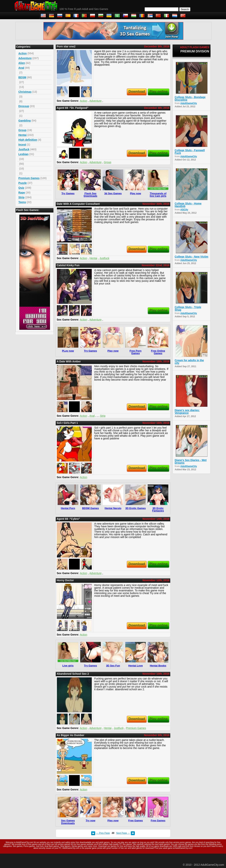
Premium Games (29, 178)
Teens (22, 202)
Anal (21, 68)
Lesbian (23, 154)
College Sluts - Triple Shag (188, 308)
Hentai (23, 135)
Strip (21, 197)
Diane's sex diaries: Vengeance (187, 412)
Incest (22, 145)
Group (22, 130)
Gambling (25, 121)
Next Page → (123, 833)
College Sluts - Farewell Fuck (190, 152)
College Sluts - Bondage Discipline (190, 98)
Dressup (24, 106)
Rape (22, 193)
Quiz (21, 188)
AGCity (184, 210)
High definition (28, 140)
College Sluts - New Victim (192, 257)
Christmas (25, 92)
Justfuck (24, 149)
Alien (22, 63)
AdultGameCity (189, 103)
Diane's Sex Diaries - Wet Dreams (191, 461)
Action (23, 53)
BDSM (22, 77)
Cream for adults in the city (189, 362)
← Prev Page (103, 833)
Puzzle (23, 183)
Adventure (25, 58)
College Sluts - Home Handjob (188, 205)
